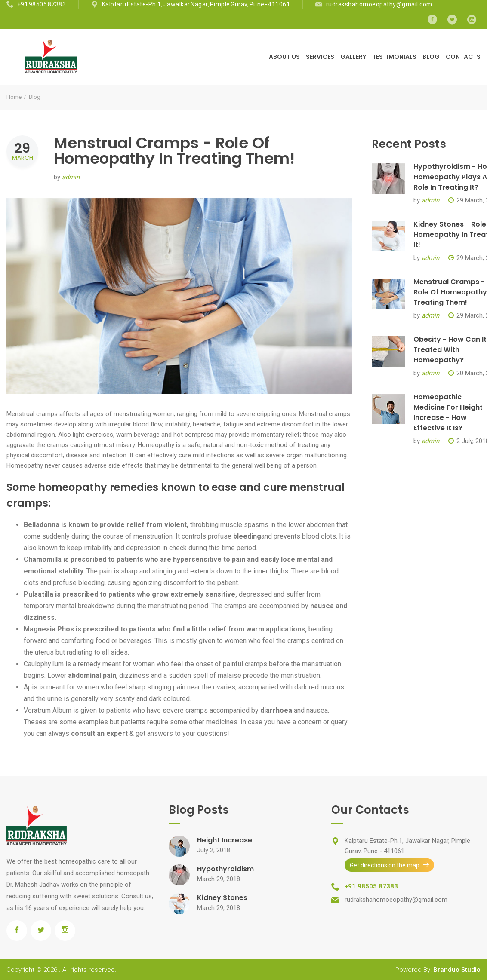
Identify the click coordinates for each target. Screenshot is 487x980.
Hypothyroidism (225, 869)
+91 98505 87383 (42, 4)
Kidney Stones (222, 898)
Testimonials (394, 57)
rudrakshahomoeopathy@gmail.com (379, 4)
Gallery (353, 57)
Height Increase (225, 840)
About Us (284, 57)
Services (320, 57)
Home (14, 97)
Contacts (463, 57)
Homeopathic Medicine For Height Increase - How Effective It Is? (448, 412)
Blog (431, 57)
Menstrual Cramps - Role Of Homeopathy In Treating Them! (174, 151)
